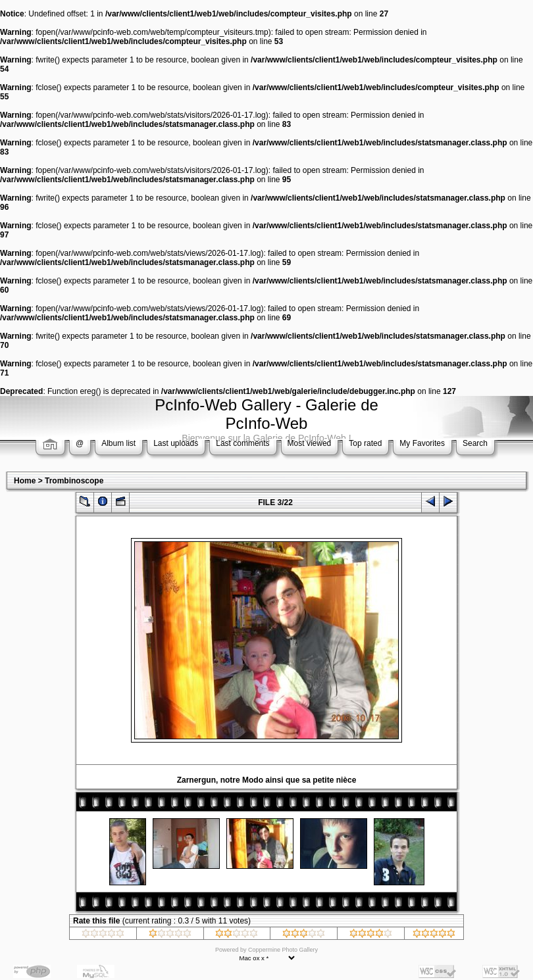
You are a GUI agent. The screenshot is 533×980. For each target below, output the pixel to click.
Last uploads (176, 443)
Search (475, 443)
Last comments (242, 443)
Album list (118, 443)
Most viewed (310, 443)
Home (25, 481)
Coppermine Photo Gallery (283, 950)
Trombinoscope (74, 481)
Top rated (365, 443)
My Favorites (422, 443)
